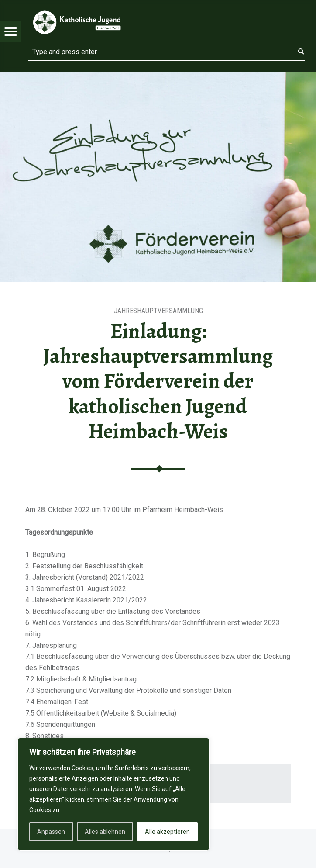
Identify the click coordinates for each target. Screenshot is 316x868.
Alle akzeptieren (167, 832)
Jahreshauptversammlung (158, 311)
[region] (113, 794)
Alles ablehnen (105, 832)
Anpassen (51, 832)
